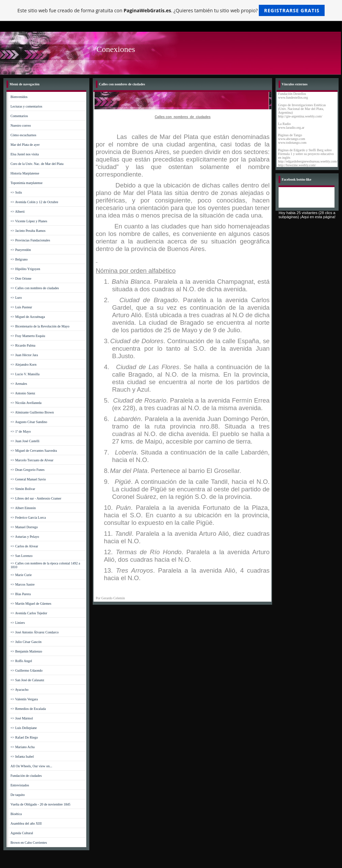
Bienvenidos (19, 97)
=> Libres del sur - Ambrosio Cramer (36, 498)
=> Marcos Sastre (23, 584)
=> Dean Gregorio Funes (28, 470)
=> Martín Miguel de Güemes (31, 604)
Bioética (16, 814)
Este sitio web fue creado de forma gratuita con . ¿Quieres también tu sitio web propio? (171, 10)
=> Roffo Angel (21, 661)
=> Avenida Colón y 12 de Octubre (34, 202)
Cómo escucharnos (24, 135)
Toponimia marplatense (27, 183)
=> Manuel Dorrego (24, 527)
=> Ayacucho (20, 690)
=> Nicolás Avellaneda (26, 403)
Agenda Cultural (22, 833)
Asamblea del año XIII (26, 823)
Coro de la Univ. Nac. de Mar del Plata (37, 164)
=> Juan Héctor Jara (24, 355)
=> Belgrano (19, 259)
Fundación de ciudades (26, 776)
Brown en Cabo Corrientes (29, 843)
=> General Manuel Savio (28, 479)
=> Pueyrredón (21, 250)
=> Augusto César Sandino (29, 422)
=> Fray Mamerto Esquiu (28, 336)
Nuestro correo (21, 125)
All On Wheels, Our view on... (31, 766)
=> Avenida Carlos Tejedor (29, 613)
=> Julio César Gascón (26, 642)
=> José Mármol (22, 718)
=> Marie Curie (21, 575)
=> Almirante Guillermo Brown (32, 412)
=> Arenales (19, 384)
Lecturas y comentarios (26, 106)
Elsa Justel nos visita (25, 154)
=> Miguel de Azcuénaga (28, 317)
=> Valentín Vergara (24, 699)
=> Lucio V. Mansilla (25, 374)
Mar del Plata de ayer (25, 145)
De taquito (18, 795)
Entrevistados (20, 785)
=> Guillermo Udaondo (27, 670)
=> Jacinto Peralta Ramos (28, 231)
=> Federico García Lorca (28, 517)
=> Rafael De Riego (24, 737)
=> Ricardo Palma (23, 345)
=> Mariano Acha (23, 747)
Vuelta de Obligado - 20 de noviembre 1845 (41, 804)
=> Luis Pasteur (21, 307)
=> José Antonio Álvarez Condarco (35, 632)
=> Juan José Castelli (25, 441)
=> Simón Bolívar (23, 489)
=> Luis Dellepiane (24, 728)
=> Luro (16, 298)
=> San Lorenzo (22, 556)
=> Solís (16, 192)
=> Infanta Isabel (22, 757)
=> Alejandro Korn (24, 365)
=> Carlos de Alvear (24, 546)
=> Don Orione (21, 278)
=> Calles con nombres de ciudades (35, 288)
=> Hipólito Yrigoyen (25, 269)
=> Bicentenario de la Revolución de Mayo (40, 326)
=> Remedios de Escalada (28, 709)
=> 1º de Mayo (21, 431)
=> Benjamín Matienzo (26, 651)
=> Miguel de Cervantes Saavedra (34, 451)
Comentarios (19, 116)
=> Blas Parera (21, 594)
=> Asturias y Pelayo (25, 537)
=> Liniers (18, 623)
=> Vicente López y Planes (29, 221)
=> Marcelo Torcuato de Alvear (32, 460)
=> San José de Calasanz (27, 680)
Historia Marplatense (25, 173)
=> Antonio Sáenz (23, 393)
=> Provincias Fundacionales (30, 240)
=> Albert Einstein (23, 508)
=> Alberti (18, 212)
